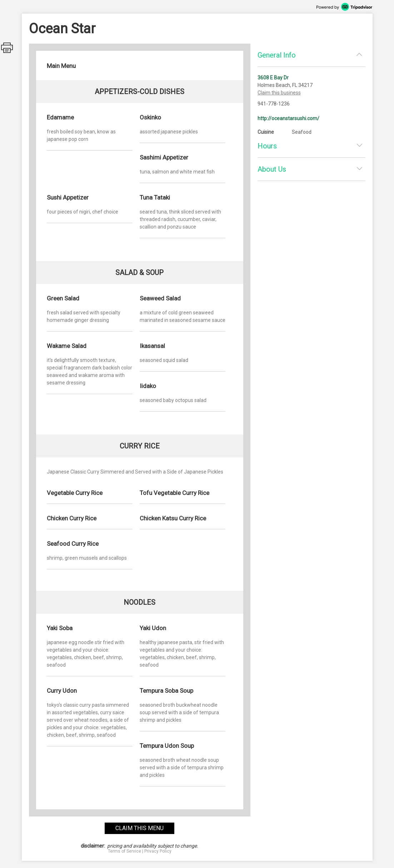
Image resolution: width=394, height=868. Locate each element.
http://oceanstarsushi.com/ (288, 118)
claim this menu (139, 828)
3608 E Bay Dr (273, 78)
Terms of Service (124, 851)
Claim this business (279, 93)
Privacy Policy (158, 851)
